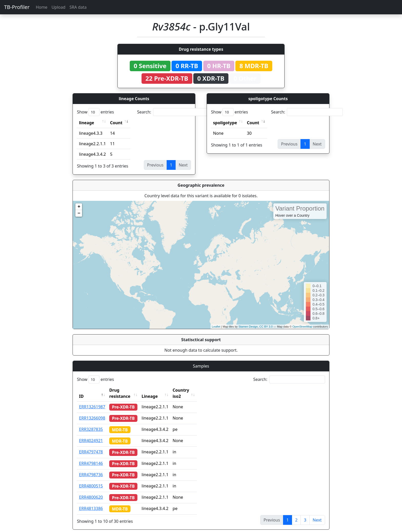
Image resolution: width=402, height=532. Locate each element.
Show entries (95, 112)
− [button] (79, 213)
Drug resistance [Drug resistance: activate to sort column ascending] (125, 390)
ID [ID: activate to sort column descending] (81, 390)
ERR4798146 (91, 457)
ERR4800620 (91, 491)
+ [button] (79, 207)
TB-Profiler (17, 7)
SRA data (78, 7)
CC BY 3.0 (266, 327)
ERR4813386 (91, 502)
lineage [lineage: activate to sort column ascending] (87, 123)
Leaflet (216, 327)
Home (42, 7)
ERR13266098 (92, 412)
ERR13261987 (92, 401)
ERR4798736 (91, 468)
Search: (173, 112)
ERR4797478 (91, 446)
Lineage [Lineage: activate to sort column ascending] (159, 390)
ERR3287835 (91, 423)
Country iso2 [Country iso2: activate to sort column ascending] (195, 390)
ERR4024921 (91, 434)
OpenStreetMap (302, 327)
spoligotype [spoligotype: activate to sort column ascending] (225, 123)
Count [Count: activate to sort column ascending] (116, 123)
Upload (58, 7)
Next (317, 514)
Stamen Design (248, 327)
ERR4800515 (91, 480)
